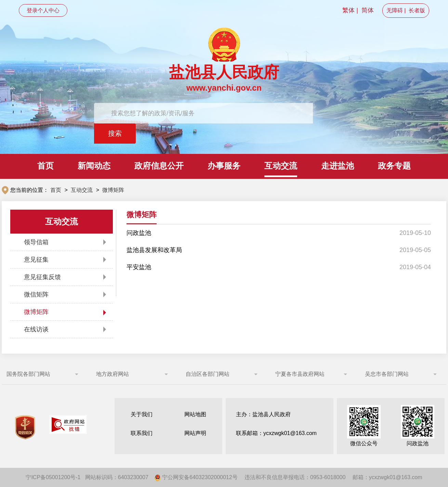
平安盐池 (139, 267)
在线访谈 (36, 329)
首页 (45, 166)
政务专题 (394, 166)
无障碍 (395, 10)
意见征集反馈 (42, 277)
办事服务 (224, 166)
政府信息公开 (159, 166)
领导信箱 (36, 242)
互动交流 (281, 166)
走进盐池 (338, 166)
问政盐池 (139, 233)
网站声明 (195, 433)
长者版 (417, 10)
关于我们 (142, 414)
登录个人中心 (43, 10)
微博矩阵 (113, 190)
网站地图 (195, 414)
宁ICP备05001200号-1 (53, 477)
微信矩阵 (36, 294)
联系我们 (142, 433)
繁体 (348, 10)
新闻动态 (94, 166)
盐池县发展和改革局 (154, 250)
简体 (368, 10)
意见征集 (36, 260)
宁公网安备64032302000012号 (196, 477)
